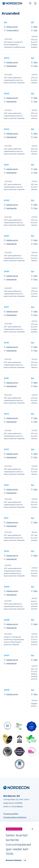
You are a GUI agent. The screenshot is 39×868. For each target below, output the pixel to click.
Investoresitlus (12, 30)
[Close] (32, 829)
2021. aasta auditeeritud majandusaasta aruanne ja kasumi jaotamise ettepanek (14, 187)
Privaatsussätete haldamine (15, 817)
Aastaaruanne (12, 62)
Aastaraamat (11, 66)
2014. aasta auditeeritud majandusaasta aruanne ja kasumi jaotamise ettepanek (14, 436)
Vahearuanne (12, 27)
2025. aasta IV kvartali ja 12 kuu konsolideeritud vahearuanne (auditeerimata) (14, 45)
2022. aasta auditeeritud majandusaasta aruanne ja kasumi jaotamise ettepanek (14, 151)
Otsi (30, 3)
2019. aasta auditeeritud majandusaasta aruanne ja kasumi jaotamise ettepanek (14, 258)
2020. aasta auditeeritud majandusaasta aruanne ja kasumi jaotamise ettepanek (14, 223)
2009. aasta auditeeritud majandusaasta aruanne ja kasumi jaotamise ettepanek (14, 606)
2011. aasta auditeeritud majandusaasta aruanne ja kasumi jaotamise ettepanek (14, 538)
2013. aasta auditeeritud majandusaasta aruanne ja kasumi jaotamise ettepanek (14, 472)
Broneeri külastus (16, 860)
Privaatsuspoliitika (11, 814)
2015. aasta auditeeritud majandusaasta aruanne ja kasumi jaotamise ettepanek (14, 401)
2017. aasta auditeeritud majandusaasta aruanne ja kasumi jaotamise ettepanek (14, 329)
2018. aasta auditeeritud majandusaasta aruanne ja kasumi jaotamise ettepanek (14, 294)
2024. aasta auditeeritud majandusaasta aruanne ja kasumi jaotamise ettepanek (14, 80)
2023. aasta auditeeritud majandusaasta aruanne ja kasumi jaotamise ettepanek (14, 116)
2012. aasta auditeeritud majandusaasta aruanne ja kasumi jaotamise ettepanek (14, 505)
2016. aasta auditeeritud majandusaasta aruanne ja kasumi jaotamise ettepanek (14, 365)
